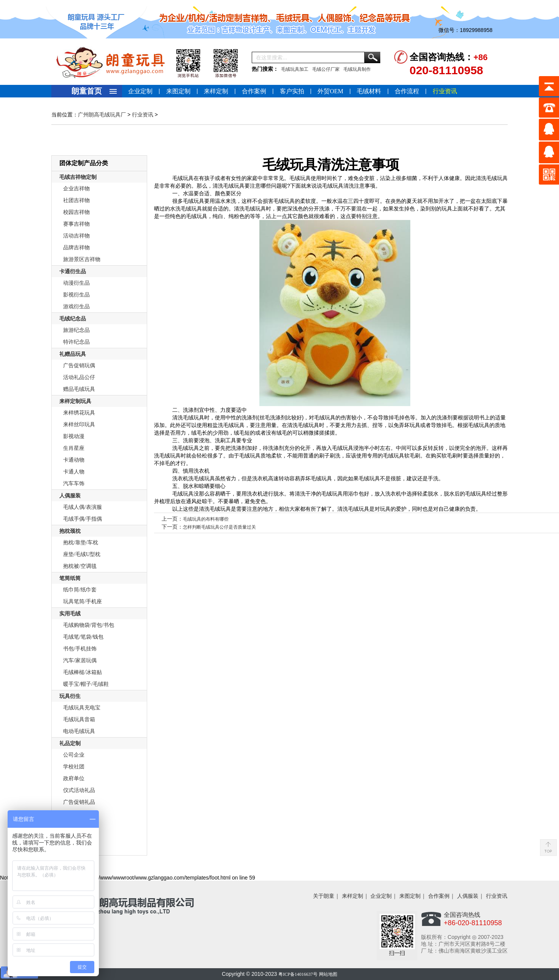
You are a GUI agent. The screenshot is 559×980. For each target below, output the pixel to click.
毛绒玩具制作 (357, 69)
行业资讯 (445, 91)
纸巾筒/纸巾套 (80, 590)
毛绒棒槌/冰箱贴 (83, 672)
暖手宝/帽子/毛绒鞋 (86, 684)
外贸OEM (330, 91)
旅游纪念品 (76, 330)
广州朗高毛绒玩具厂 (102, 115)
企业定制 (140, 91)
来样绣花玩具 (79, 413)
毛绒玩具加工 (295, 69)
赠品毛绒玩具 (79, 389)
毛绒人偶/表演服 (83, 507)
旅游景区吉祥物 (82, 259)
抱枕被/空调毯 (80, 566)
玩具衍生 (70, 696)
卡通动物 (74, 460)
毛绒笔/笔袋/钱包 (83, 637)
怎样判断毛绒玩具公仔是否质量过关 (219, 527)
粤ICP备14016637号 (298, 974)
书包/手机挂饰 (80, 649)
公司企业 (74, 755)
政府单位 (74, 778)
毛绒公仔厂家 (326, 69)
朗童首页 (87, 91)
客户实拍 (292, 91)
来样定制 (216, 91)
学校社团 (74, 767)
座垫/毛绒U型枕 (82, 554)
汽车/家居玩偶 (80, 661)
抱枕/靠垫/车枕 (81, 543)
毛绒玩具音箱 (79, 719)
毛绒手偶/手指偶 (83, 519)
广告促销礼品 (79, 802)
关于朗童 (324, 896)
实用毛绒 (70, 614)
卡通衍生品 (73, 272)
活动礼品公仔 (79, 377)
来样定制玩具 (75, 401)
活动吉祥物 (76, 236)
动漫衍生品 (76, 283)
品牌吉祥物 (76, 248)
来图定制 (178, 91)
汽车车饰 (74, 484)
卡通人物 (74, 472)
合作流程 (407, 91)
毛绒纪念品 (73, 319)
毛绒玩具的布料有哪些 (206, 519)
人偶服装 (70, 496)
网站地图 (328, 974)
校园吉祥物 (76, 212)
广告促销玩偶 (79, 366)
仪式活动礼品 (79, 790)
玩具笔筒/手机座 (83, 602)
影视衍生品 (76, 295)
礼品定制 (70, 743)
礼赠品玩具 (73, 354)
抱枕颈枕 (70, 531)
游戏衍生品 (76, 307)
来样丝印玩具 (79, 425)
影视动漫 (74, 436)
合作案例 (254, 91)
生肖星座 (74, 448)
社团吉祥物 (76, 200)
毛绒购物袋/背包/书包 (89, 625)
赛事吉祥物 (76, 224)
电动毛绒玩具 (79, 731)
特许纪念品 (76, 342)
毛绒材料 (369, 91)
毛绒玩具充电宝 (82, 708)
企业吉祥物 (76, 189)
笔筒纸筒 (70, 578)
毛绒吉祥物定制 (78, 177)
